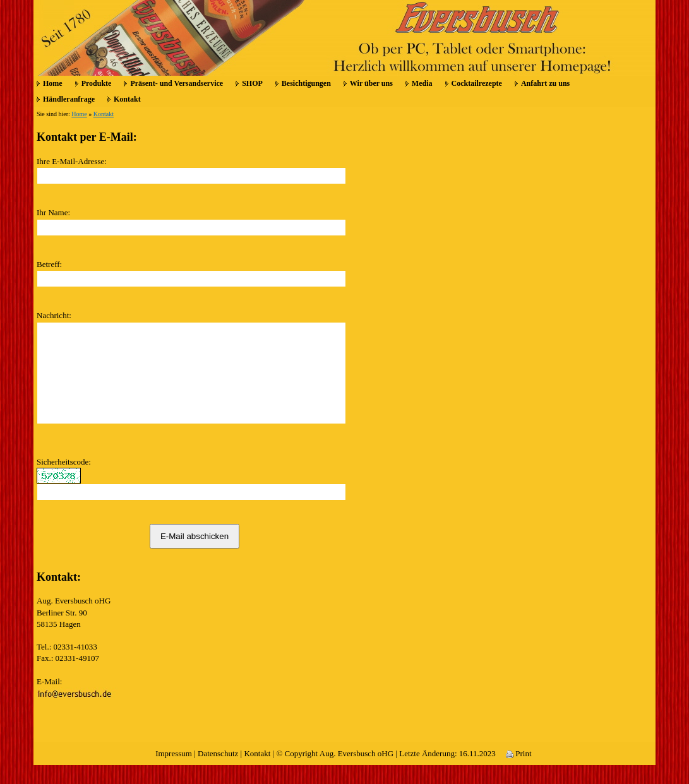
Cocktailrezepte (477, 83)
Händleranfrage (69, 99)
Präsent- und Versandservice (177, 83)
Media (422, 83)
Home (53, 83)
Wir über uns (371, 83)
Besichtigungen (306, 83)
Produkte (97, 83)
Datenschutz (218, 772)
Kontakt (127, 99)
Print (519, 772)
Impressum (174, 772)
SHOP (252, 83)
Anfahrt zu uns (545, 83)
